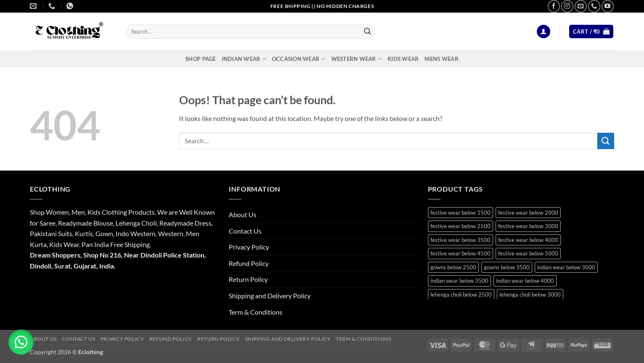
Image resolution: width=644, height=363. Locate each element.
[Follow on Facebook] (554, 6)
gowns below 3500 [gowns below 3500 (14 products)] (507, 267)
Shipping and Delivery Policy (270, 296)
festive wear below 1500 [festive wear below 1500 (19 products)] (461, 213)
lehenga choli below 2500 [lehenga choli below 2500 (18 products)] (461, 295)
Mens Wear (441, 59)
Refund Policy (249, 263)
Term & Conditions (256, 312)
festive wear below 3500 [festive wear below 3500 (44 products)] (461, 240)
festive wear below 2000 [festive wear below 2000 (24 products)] (528, 213)
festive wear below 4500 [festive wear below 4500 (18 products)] (461, 253)
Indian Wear (244, 59)
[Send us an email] (581, 6)
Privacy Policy (249, 247)
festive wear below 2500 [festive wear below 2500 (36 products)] (461, 226)
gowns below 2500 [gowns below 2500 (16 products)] (453, 267)
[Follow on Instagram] (567, 6)
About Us (243, 214)
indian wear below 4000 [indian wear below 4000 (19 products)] (525, 281)
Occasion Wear (299, 59)
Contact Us (245, 231)
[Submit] (367, 32)
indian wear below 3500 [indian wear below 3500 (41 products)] (459, 281)
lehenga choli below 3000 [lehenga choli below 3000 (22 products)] (530, 295)
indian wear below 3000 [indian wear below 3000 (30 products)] (566, 267)
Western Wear (357, 59)
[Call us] (594, 6)
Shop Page (201, 59)
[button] (544, 32)
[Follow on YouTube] (608, 6)
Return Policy (248, 279)
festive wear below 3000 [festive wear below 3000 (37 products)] (528, 226)
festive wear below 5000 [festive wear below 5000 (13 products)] (528, 253)
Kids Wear (403, 59)
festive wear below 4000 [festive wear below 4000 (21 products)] (528, 240)
